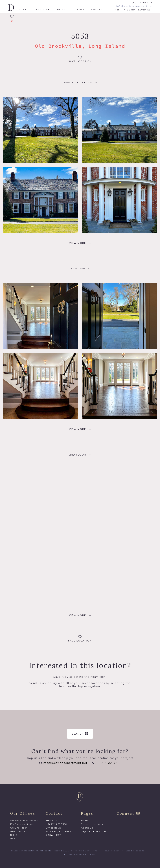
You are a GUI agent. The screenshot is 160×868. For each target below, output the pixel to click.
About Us (87, 828)
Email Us (51, 821)
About (81, 9)
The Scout (63, 9)
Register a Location (94, 831)
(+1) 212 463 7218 (142, 3)
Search (25, 9)
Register (43, 9)
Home (85, 821)
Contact (98, 9)
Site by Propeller (136, 851)
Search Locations (92, 824)
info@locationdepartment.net (134, 6)
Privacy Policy (112, 851)
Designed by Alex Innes (81, 854)
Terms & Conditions (86, 851)
